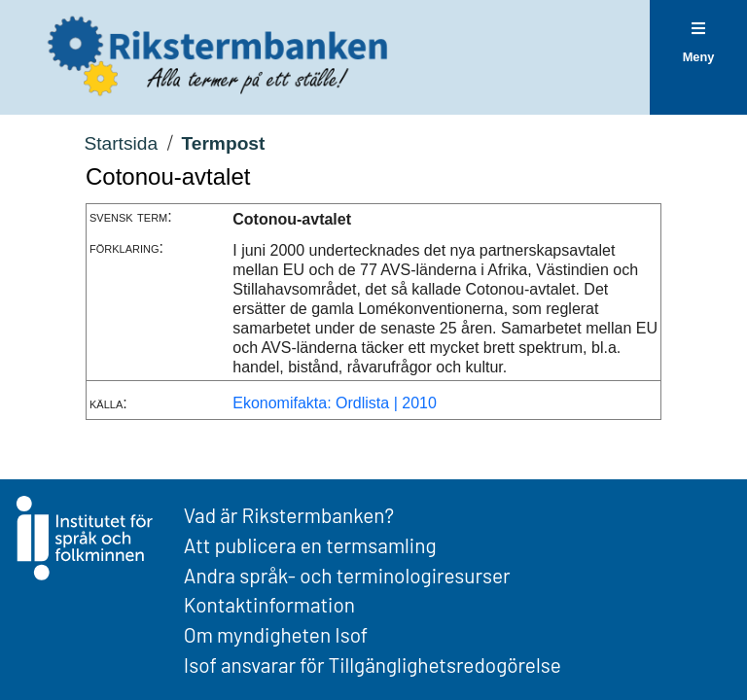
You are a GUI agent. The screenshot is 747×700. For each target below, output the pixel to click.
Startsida (121, 143)
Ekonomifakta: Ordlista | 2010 (335, 403)
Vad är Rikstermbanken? (289, 515)
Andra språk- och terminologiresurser (347, 575)
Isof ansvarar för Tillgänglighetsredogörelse (373, 665)
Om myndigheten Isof (276, 634)
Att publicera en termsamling (310, 545)
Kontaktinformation (269, 604)
